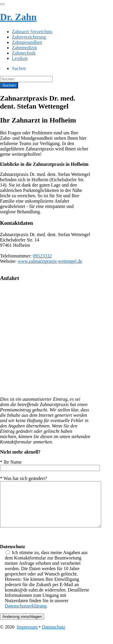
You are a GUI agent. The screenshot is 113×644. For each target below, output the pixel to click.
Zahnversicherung (29, 37)
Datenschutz (54, 636)
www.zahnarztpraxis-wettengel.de (50, 261)
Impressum (27, 636)
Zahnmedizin (24, 48)
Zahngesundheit (27, 42)
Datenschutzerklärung (26, 615)
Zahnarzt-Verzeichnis (32, 32)
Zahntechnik (24, 53)
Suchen (19, 68)
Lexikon (20, 58)
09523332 (42, 256)
